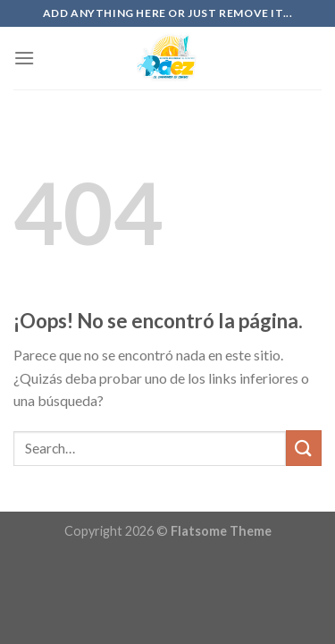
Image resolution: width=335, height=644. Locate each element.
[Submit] (304, 448)
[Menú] (24, 58)
